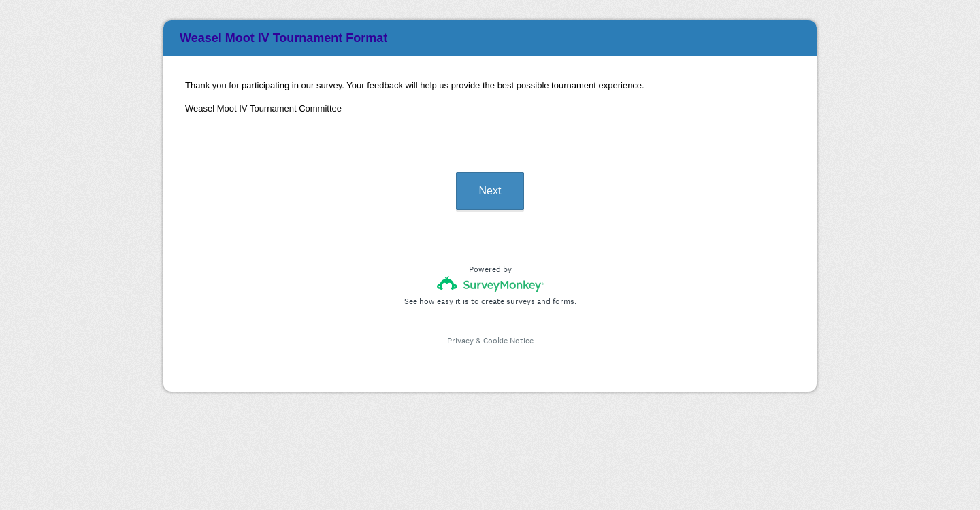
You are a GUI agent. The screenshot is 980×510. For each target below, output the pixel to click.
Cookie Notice (508, 341)
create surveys (508, 301)
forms (563, 301)
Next (490, 191)
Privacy (460, 341)
